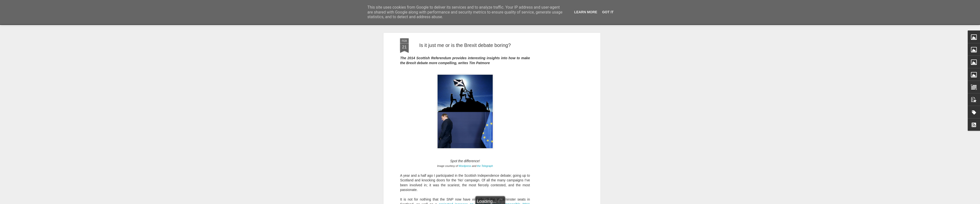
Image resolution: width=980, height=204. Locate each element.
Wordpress (465, 131)
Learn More (586, 12)
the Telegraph (485, 131)
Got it (608, 12)
